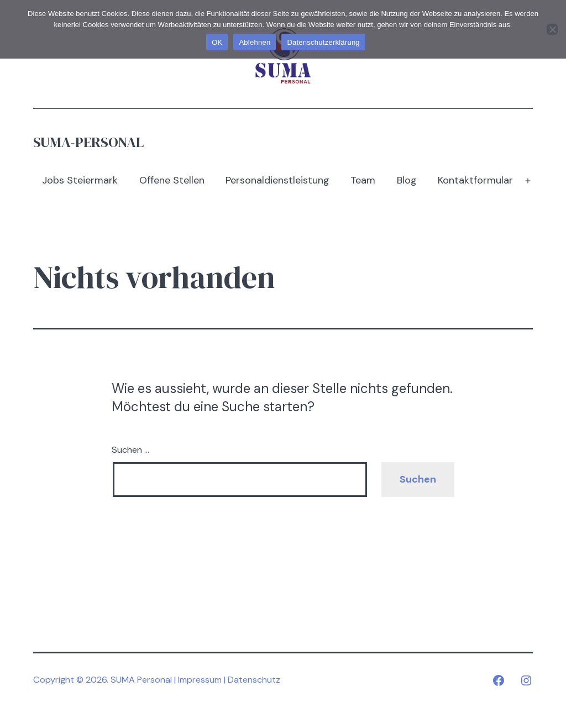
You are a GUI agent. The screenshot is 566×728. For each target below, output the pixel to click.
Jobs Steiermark (80, 180)
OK (217, 42)
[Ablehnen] (552, 29)
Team (363, 180)
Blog (407, 180)
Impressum (200, 680)
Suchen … (130, 450)
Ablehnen (255, 42)
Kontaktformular (475, 180)
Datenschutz (254, 680)
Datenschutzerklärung (323, 42)
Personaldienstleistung (277, 180)
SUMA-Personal (88, 142)
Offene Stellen (172, 180)
